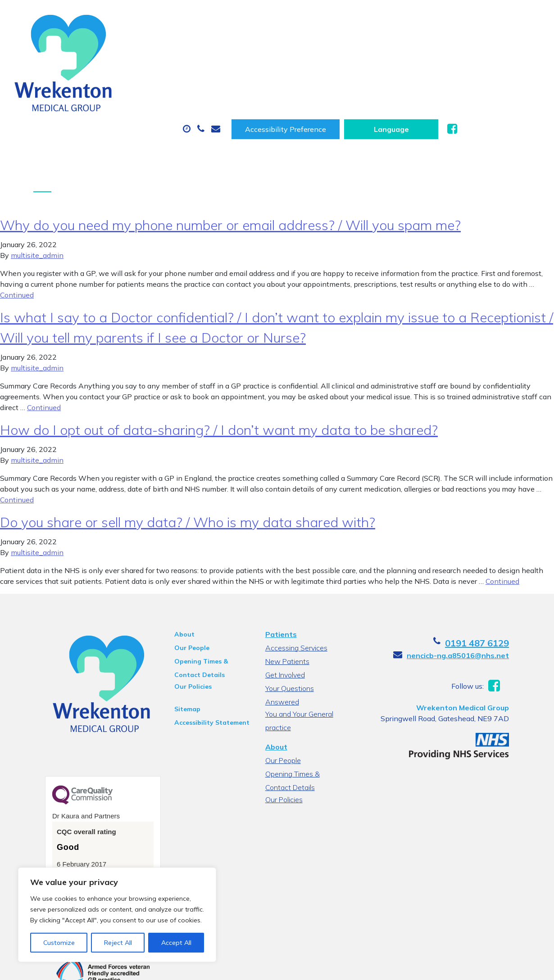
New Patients (135, 76)
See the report (59, 826)
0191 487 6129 (502, 589)
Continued (17, 241)
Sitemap (177, 655)
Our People (181, 594)
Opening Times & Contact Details (204, 609)
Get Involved (284, 621)
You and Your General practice (298, 649)
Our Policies (182, 633)
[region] (117, 915)
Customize (59, 943)
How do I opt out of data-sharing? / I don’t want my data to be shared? (219, 376)
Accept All (176, 943)
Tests (450, 45)
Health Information (232, 76)
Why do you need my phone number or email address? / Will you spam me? (230, 172)
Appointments (209, 45)
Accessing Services (295, 594)
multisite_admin (37, 202)
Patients (280, 581)
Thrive (525, 966)
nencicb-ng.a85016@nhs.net (483, 602)
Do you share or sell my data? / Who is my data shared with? (188, 469)
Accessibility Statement (201, 669)
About (128, 45)
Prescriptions (297, 45)
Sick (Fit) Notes (380, 45)
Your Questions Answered (306, 635)
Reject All (118, 943)
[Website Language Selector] (481, 17)
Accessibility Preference (376, 17)
